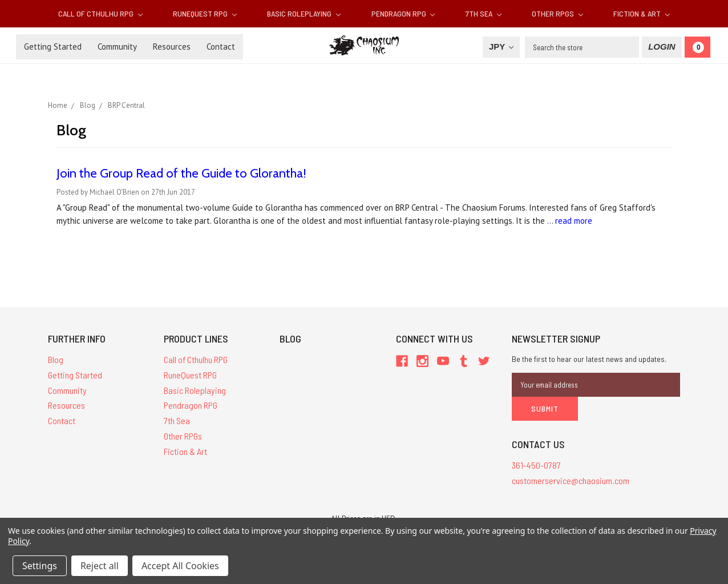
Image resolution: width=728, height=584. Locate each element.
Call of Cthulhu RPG (100, 13)
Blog (56, 359)
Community (117, 47)
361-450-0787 (536, 465)
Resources (172, 47)
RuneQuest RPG (205, 13)
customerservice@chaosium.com (571, 480)
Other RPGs (557, 13)
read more (574, 221)
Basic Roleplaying (304, 13)
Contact (221, 47)
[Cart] (697, 47)
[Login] (662, 47)
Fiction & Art (642, 13)
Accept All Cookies (180, 566)
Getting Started (53, 47)
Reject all (100, 566)
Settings (40, 566)
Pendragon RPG (403, 13)
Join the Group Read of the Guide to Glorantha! (181, 173)
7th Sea (484, 13)
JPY (501, 47)
